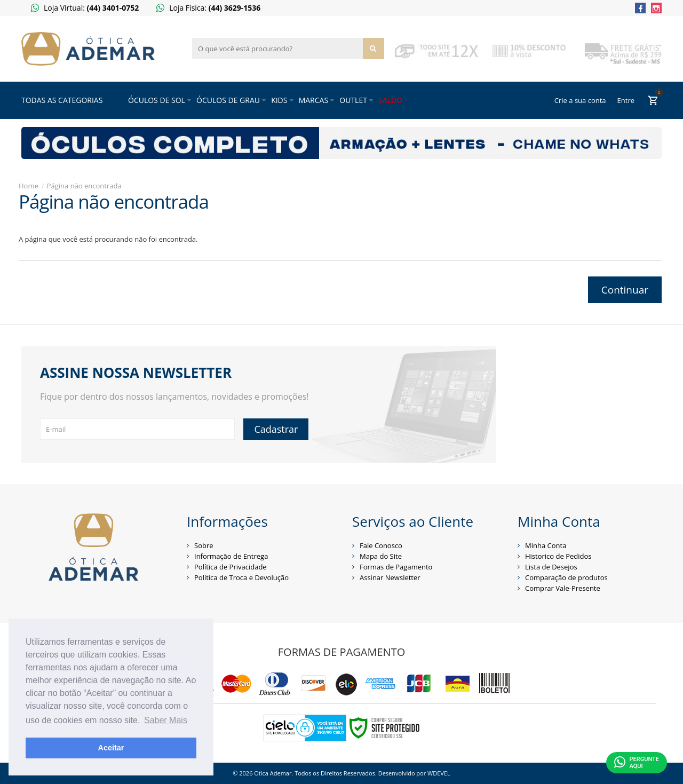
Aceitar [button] (111, 748)
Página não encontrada (84, 186)
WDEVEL (439, 773)
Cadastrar (276, 429)
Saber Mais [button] (166, 720)
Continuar (625, 290)
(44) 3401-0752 (113, 8)
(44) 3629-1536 (235, 8)
